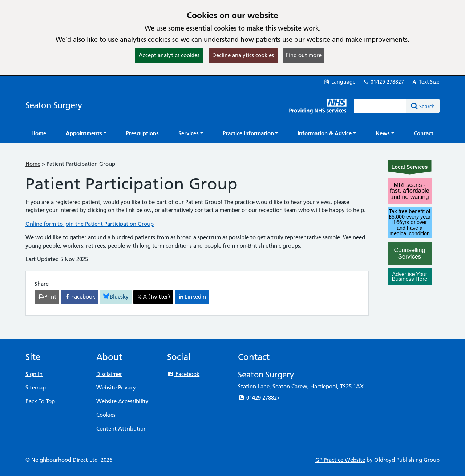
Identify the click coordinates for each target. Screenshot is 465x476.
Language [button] (339, 82)
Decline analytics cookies (243, 55)
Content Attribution (122, 429)
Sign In (34, 374)
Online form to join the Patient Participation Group (90, 224)
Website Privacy (116, 387)
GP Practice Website (340, 460)
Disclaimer (109, 374)
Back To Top (40, 401)
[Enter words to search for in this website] (380, 106)
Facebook (183, 374)
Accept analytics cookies (169, 55)
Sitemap (36, 387)
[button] (86, 133)
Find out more (304, 55)
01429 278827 (383, 82)
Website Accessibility (122, 401)
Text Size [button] (425, 82)
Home (33, 164)
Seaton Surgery (54, 105)
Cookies (106, 415)
